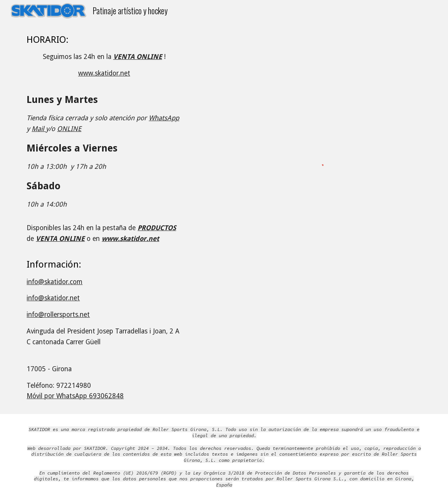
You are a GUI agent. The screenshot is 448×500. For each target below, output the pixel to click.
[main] (104, 218)
